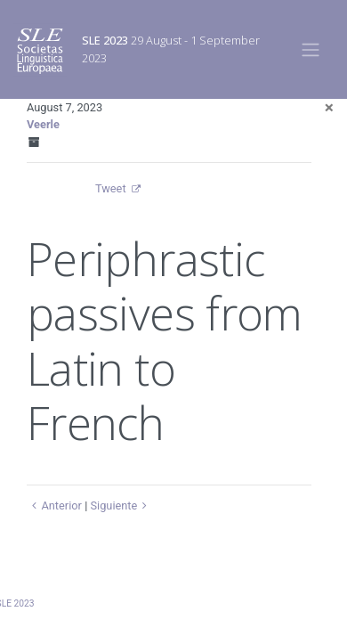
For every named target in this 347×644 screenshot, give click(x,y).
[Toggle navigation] (311, 49)
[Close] (329, 107)
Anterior (54, 505)
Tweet (111, 188)
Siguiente (121, 505)
